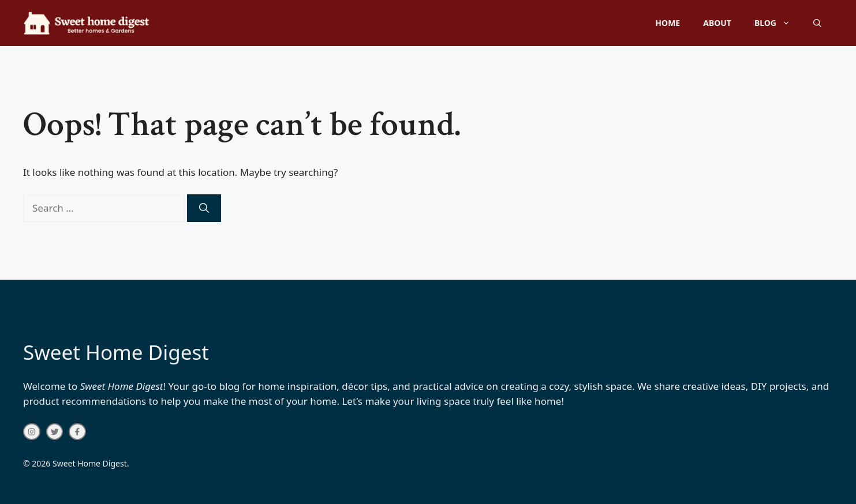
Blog (778, 23)
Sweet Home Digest (116, 352)
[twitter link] (55, 432)
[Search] (204, 208)
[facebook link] (77, 432)
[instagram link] (32, 432)
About (717, 23)
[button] (817, 23)
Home (668, 23)
